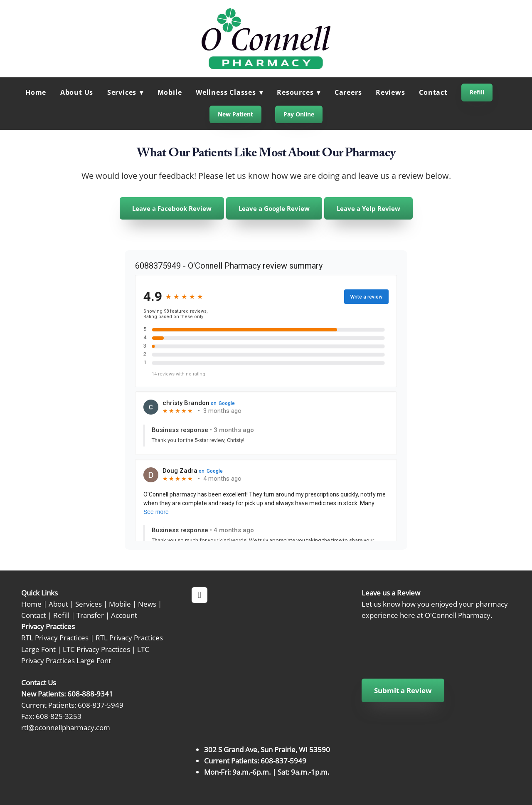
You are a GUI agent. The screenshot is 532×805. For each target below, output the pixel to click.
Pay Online (299, 114)
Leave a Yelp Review (368, 208)
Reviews (390, 92)
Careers (348, 92)
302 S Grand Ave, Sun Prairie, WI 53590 (267, 749)
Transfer (90, 615)
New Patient (235, 114)
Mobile (170, 92)
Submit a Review (403, 690)
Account (124, 615)
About (58, 604)
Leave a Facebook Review (172, 208)
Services (89, 604)
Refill (477, 92)
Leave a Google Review (274, 208)
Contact (433, 92)
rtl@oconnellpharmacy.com (66, 727)
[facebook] (199, 595)
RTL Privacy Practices (55, 637)
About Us (77, 92)
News (147, 604)
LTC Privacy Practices (96, 649)
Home (36, 92)
